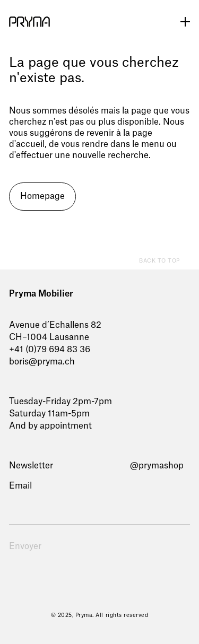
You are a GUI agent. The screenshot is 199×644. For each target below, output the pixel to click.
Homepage (42, 196)
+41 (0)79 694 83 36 (50, 350)
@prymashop (157, 466)
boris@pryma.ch (42, 362)
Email (20, 486)
